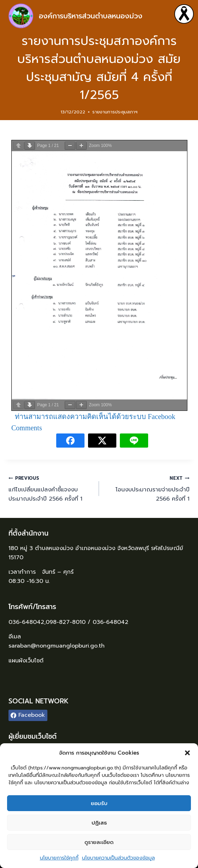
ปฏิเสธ (99, 823)
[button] (187, 753)
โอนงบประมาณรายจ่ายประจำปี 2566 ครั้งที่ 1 (147, 488)
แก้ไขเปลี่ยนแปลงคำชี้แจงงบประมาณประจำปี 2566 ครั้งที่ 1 (51, 488)
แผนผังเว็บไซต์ (27, 661)
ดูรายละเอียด (99, 842)
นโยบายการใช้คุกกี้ (59, 858)
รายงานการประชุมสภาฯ (115, 112)
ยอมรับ (99, 803)
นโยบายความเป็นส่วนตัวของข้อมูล (118, 858)
